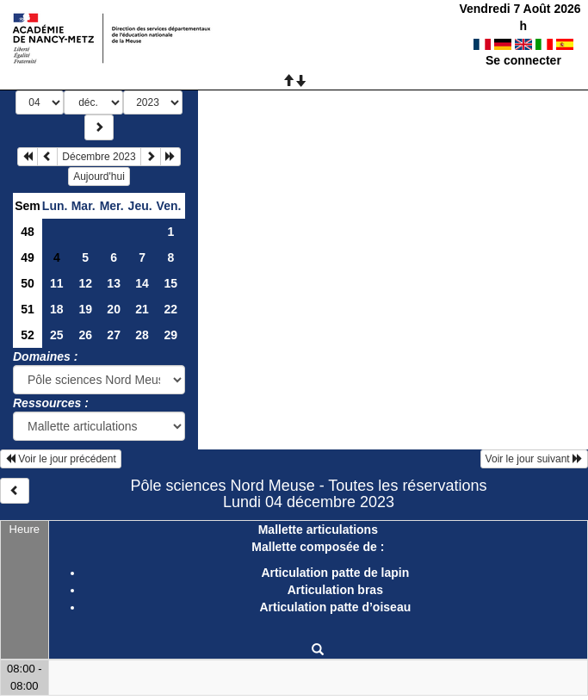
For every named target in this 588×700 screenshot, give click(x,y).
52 (28, 335)
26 (85, 335)
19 (85, 309)
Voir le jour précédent (61, 459)
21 (142, 309)
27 (114, 335)
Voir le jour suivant (534, 459)
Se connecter (523, 60)
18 (57, 309)
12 (85, 283)
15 (170, 283)
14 (142, 283)
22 (170, 309)
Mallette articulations (318, 530)
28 (142, 335)
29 (170, 335)
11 (57, 283)
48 (28, 232)
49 (28, 257)
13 (114, 283)
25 (57, 335)
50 (28, 283)
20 (114, 309)
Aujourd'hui (99, 177)
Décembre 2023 (99, 157)
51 (28, 309)
